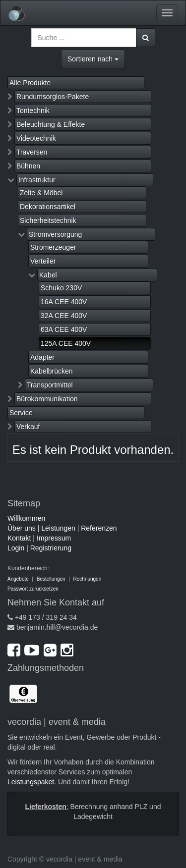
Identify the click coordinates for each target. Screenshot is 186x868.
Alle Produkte (30, 83)
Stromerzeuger (53, 247)
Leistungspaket (31, 782)
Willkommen (26, 518)
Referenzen (99, 528)
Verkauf (28, 427)
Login (16, 548)
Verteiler (43, 261)
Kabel (48, 275)
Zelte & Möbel (41, 193)
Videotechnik (36, 138)
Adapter (42, 357)
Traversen (32, 152)
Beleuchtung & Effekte (51, 124)
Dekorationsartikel (48, 207)
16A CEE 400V (64, 302)
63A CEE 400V (64, 329)
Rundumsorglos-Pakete (53, 97)
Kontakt (19, 538)
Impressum (54, 538)
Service (21, 413)
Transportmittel (50, 385)
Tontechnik (33, 110)
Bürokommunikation (47, 399)
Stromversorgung (55, 234)
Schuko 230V (61, 288)
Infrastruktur (37, 180)
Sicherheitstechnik (48, 220)
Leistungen (58, 528)
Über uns (22, 528)
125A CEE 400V (66, 343)
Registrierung (51, 548)
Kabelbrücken (52, 371)
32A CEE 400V (64, 316)
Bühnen (28, 166)
